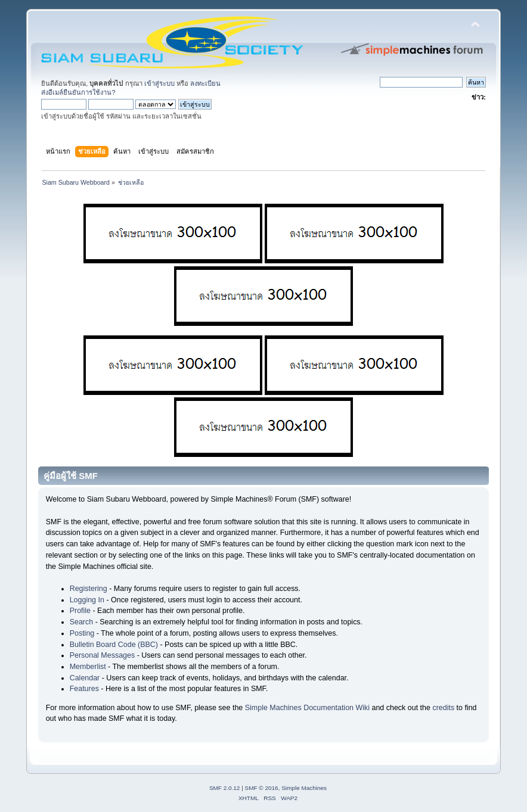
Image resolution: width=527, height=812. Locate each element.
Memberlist (88, 667)
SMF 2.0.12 (225, 788)
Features (84, 689)
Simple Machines (304, 788)
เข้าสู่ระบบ (159, 83)
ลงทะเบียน (205, 83)
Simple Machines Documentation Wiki (307, 708)
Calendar (85, 678)
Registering (89, 589)
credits (443, 708)
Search (82, 622)
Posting (82, 633)
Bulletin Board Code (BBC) (114, 645)
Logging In (87, 600)
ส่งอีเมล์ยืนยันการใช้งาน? (78, 92)
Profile (80, 611)
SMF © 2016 (262, 788)
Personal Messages (103, 655)
